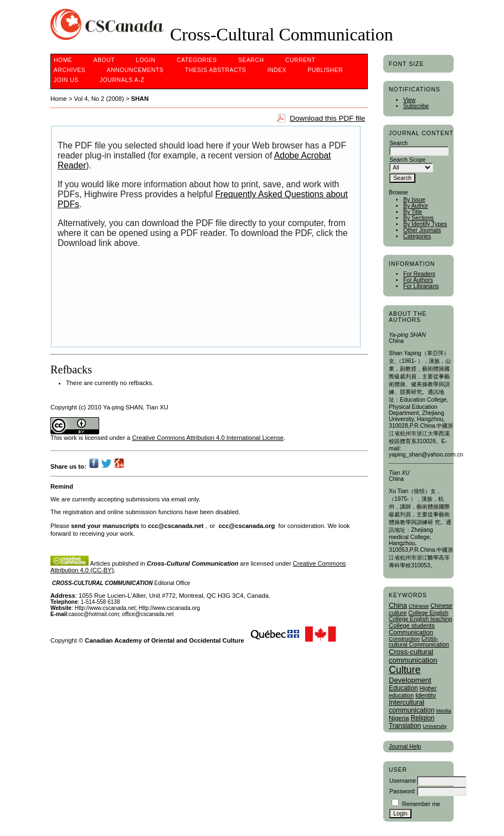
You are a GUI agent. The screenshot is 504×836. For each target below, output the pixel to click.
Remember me (421, 804)
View (409, 100)
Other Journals (422, 230)
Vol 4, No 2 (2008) (99, 99)
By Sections (418, 218)
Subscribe (416, 106)
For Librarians (421, 286)
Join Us (66, 80)
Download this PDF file (327, 118)
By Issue (414, 200)
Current (300, 60)
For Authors (418, 280)
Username (403, 781)
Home (63, 60)
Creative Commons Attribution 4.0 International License (208, 438)
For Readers (419, 274)
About (104, 60)
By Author (416, 206)
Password (402, 791)
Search (251, 60)
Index (277, 70)
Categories (417, 236)
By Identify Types (425, 224)
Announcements (135, 70)
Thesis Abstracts (216, 70)
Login (146, 60)
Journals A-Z (122, 80)
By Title (413, 212)
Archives (70, 70)
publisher (326, 70)
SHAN (140, 99)
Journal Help (405, 747)
